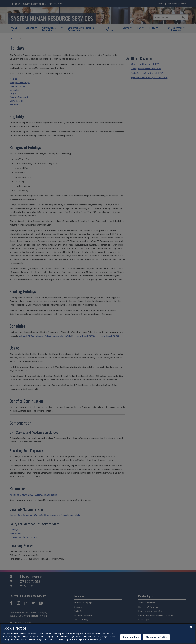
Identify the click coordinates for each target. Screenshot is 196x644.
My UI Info (14, 29)
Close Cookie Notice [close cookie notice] (156, 637)
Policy (152, 28)
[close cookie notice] (191, 627)
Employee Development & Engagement (81, 29)
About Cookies (131, 637)
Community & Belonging (49, 29)
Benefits (30, 28)
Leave (126, 28)
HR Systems (110, 29)
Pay (139, 28)
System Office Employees (175, 29)
